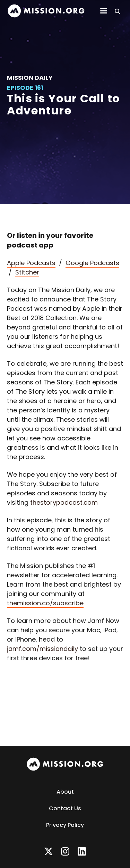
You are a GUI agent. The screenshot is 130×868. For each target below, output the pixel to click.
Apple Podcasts (31, 263)
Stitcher (27, 272)
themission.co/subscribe (45, 603)
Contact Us (65, 808)
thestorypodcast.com (64, 502)
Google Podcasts (92, 263)
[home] (46, 11)
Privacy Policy (65, 825)
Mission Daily (30, 78)
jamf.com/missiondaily (42, 649)
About (65, 792)
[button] (104, 11)
